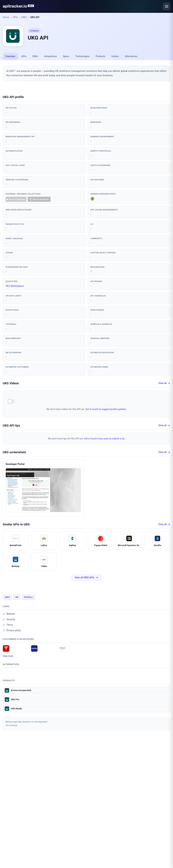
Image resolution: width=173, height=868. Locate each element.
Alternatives (131, 56)
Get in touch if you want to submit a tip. (105, 439)
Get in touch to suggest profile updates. (106, 409)
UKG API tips (11, 425)
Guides (115, 56)
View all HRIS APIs (86, 578)
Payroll (28, 597)
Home (6, 17)
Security (9, 619)
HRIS (24, 17)
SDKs (35, 56)
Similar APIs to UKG (16, 524)
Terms (8, 625)
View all (164, 383)
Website (9, 614)
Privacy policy (12, 630)
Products (100, 56)
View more (8, 656)
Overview (10, 56)
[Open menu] (167, 6)
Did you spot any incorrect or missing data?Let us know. (27, 724)
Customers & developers (18, 639)
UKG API (35, 17)
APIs (15, 17)
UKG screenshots (14, 452)
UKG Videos (11, 383)
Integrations (50, 56)
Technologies (83, 56)
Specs (66, 56)
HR (17, 597)
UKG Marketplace (15, 286)
